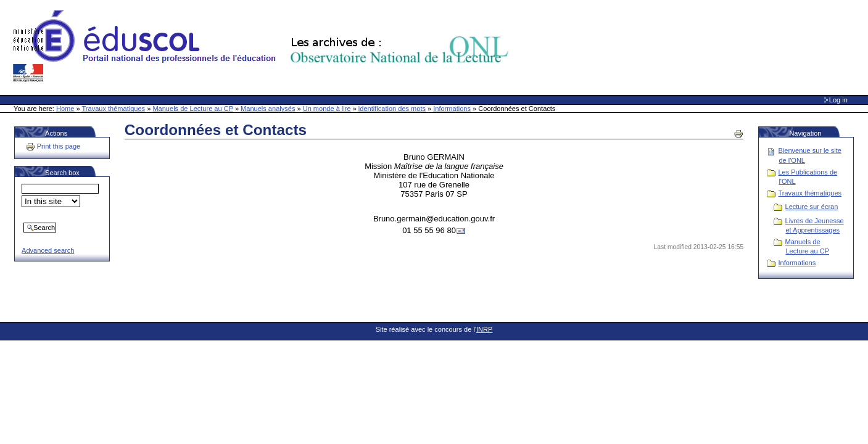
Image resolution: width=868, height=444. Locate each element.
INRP (484, 329)
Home (65, 109)
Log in (838, 100)
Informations (452, 109)
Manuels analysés (268, 109)
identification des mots (392, 109)
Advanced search (48, 250)
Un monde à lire (327, 109)
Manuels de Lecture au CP (192, 109)
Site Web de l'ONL (263, 46)
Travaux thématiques (114, 109)
